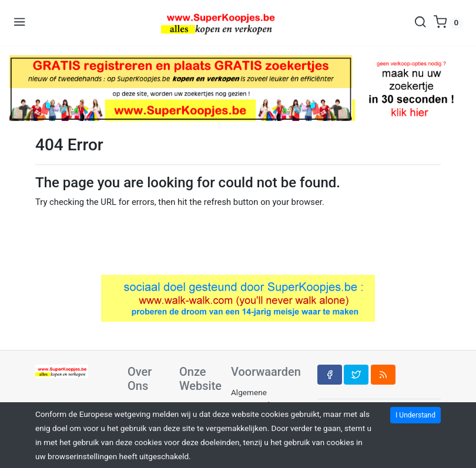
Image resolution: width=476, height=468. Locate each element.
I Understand (415, 415)
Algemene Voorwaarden (254, 398)
